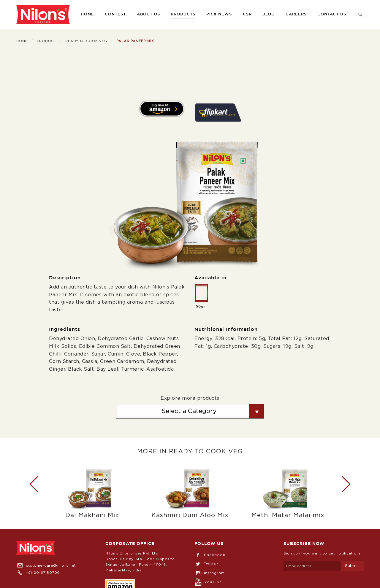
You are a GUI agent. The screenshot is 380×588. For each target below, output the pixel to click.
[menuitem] (43, 15)
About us (148, 14)
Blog (269, 14)
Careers (296, 14)
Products (183, 14)
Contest (115, 14)
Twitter (206, 564)
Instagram (210, 573)
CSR (247, 14)
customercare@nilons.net (46, 565)
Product (46, 41)
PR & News (219, 14)
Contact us (332, 14)
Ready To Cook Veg (86, 41)
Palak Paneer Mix (135, 41)
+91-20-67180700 (38, 573)
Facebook (210, 555)
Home (87, 14)
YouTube (208, 582)
